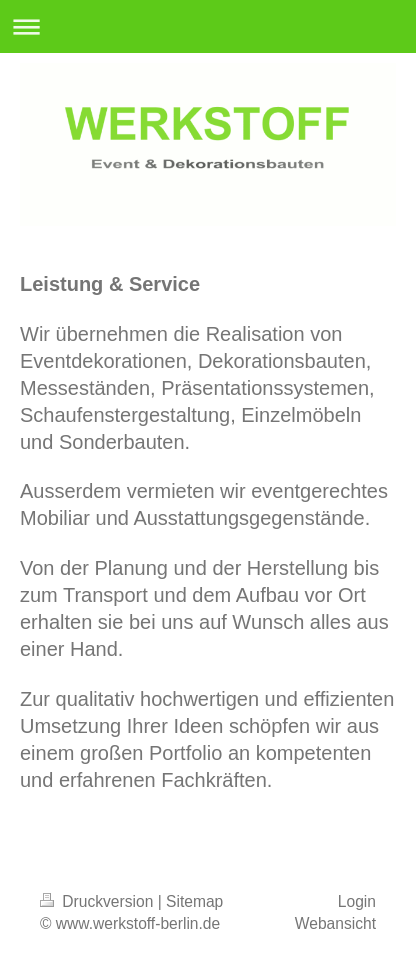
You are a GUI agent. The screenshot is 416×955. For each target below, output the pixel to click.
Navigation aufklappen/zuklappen (208, 26)
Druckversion (99, 901)
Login (357, 901)
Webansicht (335, 923)
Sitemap (194, 901)
